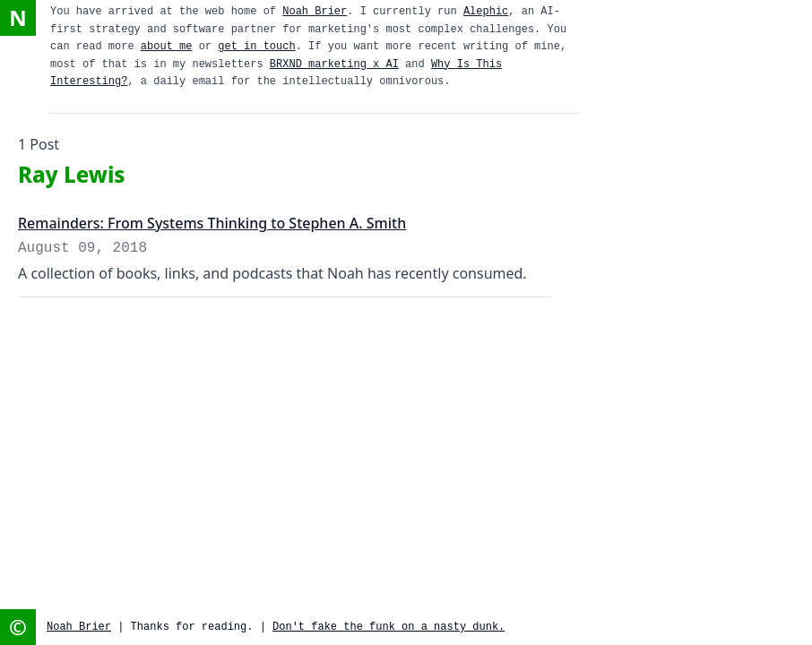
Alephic (486, 12)
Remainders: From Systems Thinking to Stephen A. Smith (212, 223)
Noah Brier (315, 12)
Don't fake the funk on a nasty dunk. (389, 627)
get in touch (256, 47)
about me (167, 47)
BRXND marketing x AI (334, 64)
